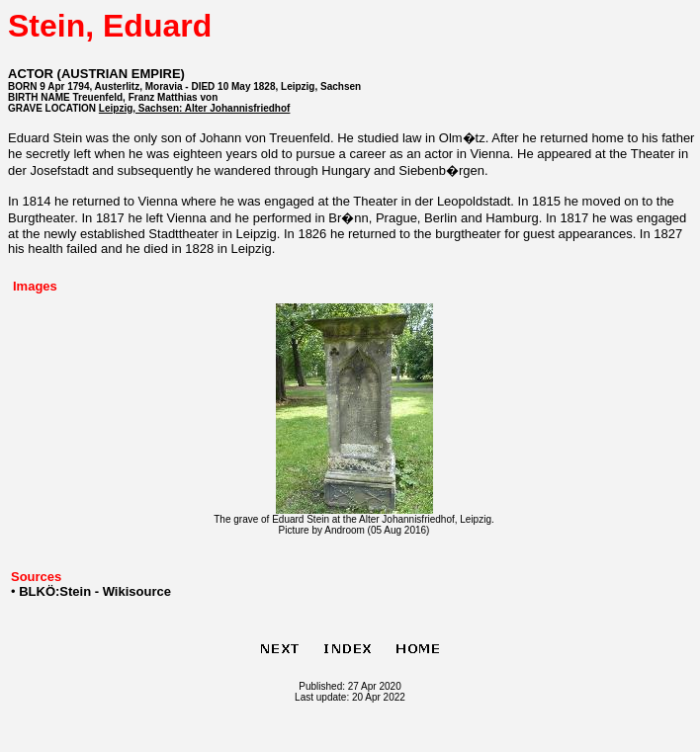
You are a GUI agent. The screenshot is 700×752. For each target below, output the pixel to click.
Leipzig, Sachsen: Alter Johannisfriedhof (195, 108)
